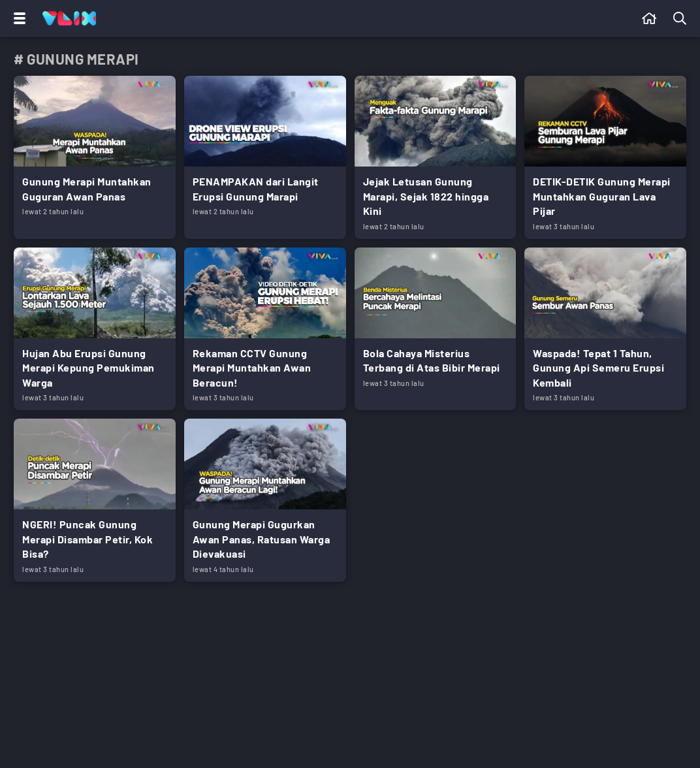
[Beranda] (649, 18)
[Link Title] (95, 157)
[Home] (69, 18)
